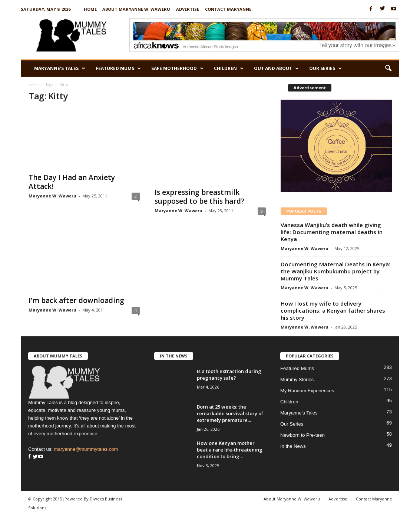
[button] (388, 69)
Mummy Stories (297, 379)
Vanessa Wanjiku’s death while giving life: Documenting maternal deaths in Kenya (332, 232)
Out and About (276, 69)
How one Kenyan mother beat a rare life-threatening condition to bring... (230, 450)
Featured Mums (118, 69)
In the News (293, 446)
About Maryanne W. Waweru (136, 9)
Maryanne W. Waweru (52, 196)
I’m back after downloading (76, 300)
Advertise (188, 9)
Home (90, 9)
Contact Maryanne (228, 9)
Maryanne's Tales (299, 413)
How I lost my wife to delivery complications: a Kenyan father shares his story (333, 310)
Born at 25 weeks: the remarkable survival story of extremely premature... (230, 413)
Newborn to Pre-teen (302, 435)
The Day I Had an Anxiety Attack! (72, 182)
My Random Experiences (307, 391)
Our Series (325, 69)
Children (229, 69)
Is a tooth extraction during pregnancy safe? (229, 374)
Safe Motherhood (177, 69)
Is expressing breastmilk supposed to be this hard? (199, 197)
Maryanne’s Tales (60, 69)
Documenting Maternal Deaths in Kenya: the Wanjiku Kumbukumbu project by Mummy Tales (335, 271)
